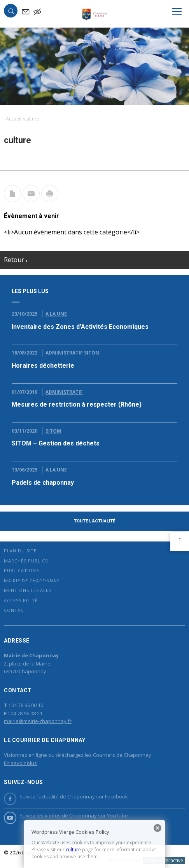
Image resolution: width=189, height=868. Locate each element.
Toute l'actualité (94, 521)
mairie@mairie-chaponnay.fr (38, 721)
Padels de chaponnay (43, 483)
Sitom (92, 353)
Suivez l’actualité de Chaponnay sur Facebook (66, 797)
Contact (15, 610)
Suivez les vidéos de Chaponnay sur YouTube (66, 816)
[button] (11, 12)
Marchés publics (26, 561)
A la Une (56, 314)
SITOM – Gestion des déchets (56, 443)
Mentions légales (28, 590)
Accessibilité (21, 600)
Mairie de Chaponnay (32, 581)
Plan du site (20, 551)
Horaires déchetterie (43, 366)
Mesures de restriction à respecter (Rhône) (77, 404)
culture (73, 850)
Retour (18, 260)
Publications (21, 570)
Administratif (64, 353)
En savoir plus (20, 763)
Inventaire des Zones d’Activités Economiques (80, 327)
